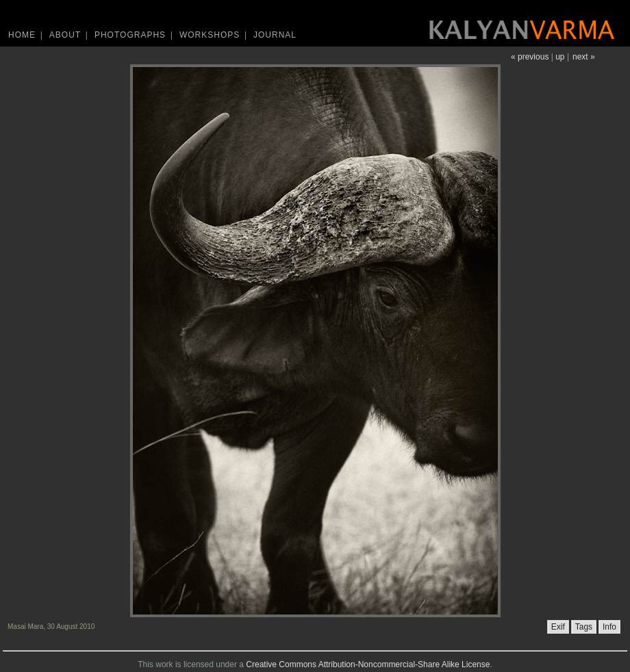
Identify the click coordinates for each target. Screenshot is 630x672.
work (164, 664)
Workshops (210, 35)
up (560, 57)
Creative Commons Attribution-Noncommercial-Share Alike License (368, 664)
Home (22, 35)
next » (584, 57)
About (65, 35)
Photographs (130, 35)
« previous (530, 57)
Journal (275, 35)
